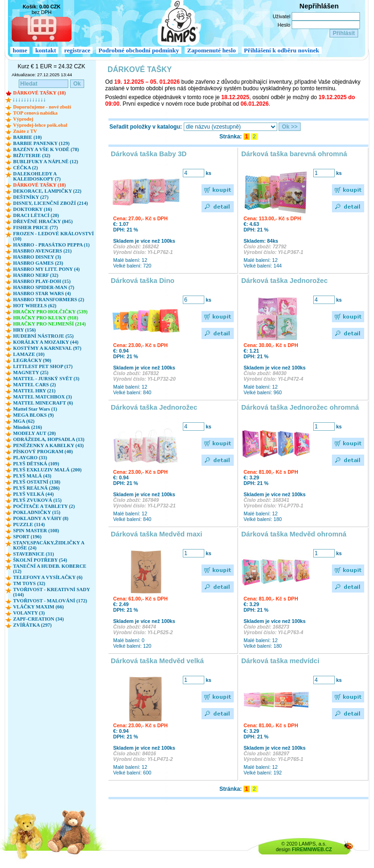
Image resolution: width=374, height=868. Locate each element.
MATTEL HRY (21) (34, 391)
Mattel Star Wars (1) (35, 409)
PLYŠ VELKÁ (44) (33, 494)
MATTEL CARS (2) (35, 385)
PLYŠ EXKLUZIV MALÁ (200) (47, 470)
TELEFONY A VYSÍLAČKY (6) (48, 577)
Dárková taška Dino (143, 281)
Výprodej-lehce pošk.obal (40, 125)
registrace (77, 50)
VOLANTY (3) (29, 613)
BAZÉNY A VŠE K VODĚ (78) (46, 149)
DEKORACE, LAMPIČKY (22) (47, 191)
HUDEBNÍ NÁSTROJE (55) (43, 336)
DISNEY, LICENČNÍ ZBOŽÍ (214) (50, 203)
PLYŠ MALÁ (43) (32, 476)
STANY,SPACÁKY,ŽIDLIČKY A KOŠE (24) (49, 545)
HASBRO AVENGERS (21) (42, 251)
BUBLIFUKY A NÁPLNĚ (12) (46, 162)
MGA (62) (24, 421)
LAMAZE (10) (29, 354)
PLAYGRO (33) (30, 458)
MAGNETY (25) (31, 373)
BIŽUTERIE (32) (32, 156)
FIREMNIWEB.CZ (312, 849)
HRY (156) (25, 330)
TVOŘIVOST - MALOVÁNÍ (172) (50, 601)
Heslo (284, 25)
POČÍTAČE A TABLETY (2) (44, 506)
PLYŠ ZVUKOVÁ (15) (37, 500)
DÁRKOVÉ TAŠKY (140, 69)
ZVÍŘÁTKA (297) (32, 625)
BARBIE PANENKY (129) (41, 143)
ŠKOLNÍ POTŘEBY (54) (40, 560)
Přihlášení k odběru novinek (282, 50)
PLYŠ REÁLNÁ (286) (36, 488)
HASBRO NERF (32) (36, 275)
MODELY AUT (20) (34, 433)
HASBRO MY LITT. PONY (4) (47, 269)
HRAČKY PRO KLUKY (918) (46, 318)
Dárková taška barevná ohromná (294, 154)
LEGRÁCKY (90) (32, 360)
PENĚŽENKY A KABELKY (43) (48, 445)
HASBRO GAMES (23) (38, 263)
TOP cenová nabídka (35, 113)
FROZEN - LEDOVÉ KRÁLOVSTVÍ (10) (54, 236)
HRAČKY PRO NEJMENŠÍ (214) (50, 324)
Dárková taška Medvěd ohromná (294, 534)
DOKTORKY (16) (32, 209)
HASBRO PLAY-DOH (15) (42, 281)
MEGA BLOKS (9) (33, 415)
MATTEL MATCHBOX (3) (43, 397)
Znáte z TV (25, 131)
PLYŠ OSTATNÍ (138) (37, 482)
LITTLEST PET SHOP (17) (43, 366)
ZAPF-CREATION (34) (38, 619)
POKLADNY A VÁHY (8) (41, 518)
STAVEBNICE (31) (34, 554)
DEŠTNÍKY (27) (31, 197)
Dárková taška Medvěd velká (157, 661)
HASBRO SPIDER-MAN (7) (44, 287)
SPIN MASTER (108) (36, 531)
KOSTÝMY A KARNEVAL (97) (47, 348)
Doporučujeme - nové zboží (42, 107)
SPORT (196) (27, 537)
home (20, 50)
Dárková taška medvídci (280, 661)
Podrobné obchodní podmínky (139, 50)
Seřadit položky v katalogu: (146, 127)
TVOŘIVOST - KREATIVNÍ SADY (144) (51, 592)
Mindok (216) (28, 427)
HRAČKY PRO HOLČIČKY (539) (50, 312)
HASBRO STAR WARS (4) (42, 293)
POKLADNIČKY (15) (37, 512)
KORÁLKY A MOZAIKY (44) (46, 342)
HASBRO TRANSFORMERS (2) (49, 300)
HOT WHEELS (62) (35, 306)
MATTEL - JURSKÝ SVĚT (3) (46, 379)
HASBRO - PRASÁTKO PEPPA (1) (51, 245)
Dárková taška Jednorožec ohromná (300, 407)
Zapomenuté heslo (211, 50)
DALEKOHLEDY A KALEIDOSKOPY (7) (37, 176)
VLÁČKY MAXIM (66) (39, 607)
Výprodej (23, 119)
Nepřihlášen (319, 6)
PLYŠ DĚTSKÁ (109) (36, 464)
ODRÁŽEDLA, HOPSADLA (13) (49, 439)
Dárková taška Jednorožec (284, 281)
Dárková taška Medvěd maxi (157, 534)
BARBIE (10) (27, 137)
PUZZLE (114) (29, 524)
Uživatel (281, 16)
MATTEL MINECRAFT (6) (43, 403)
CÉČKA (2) (25, 168)
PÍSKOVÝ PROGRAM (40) (43, 452)
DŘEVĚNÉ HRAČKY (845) (43, 221)
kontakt (45, 50)
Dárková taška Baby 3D (149, 154)
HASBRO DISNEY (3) (37, 257)
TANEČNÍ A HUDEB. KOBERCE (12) (50, 569)
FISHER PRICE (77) (36, 228)
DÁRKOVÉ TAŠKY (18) (40, 93)
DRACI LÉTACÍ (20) (36, 215)
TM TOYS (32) (29, 583)
